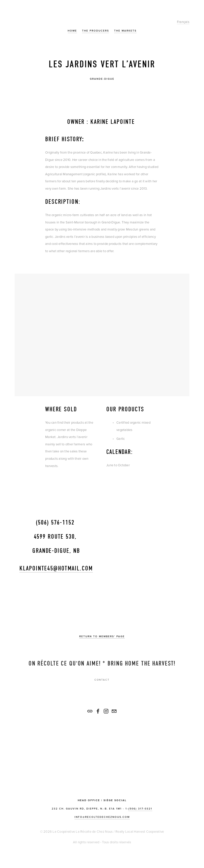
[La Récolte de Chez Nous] (106, 711)
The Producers (96, 31)
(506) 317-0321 (140, 809)
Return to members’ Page (102, 636)
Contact (102, 680)
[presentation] (59, 99)
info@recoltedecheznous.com (102, 817)
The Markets (125, 31)
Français (183, 22)
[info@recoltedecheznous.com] (114, 711)
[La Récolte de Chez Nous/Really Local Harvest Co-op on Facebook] (98, 711)
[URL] (90, 711)
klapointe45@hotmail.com (56, 568)
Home (72, 31)
